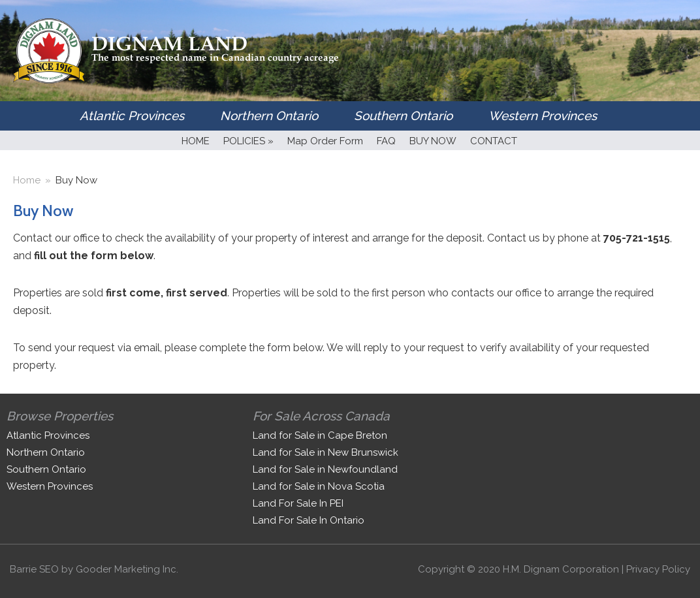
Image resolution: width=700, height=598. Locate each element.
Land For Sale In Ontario (309, 520)
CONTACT (494, 141)
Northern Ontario (269, 116)
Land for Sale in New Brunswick (326, 452)
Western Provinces (543, 116)
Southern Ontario (403, 116)
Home (27, 180)
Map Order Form (325, 141)
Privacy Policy (658, 569)
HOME (196, 141)
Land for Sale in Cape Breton (320, 435)
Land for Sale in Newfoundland (325, 469)
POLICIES (248, 141)
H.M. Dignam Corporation (561, 569)
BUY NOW (433, 141)
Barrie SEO (34, 569)
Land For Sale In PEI (298, 503)
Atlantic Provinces (132, 116)
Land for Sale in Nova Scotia (319, 486)
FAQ (386, 141)
